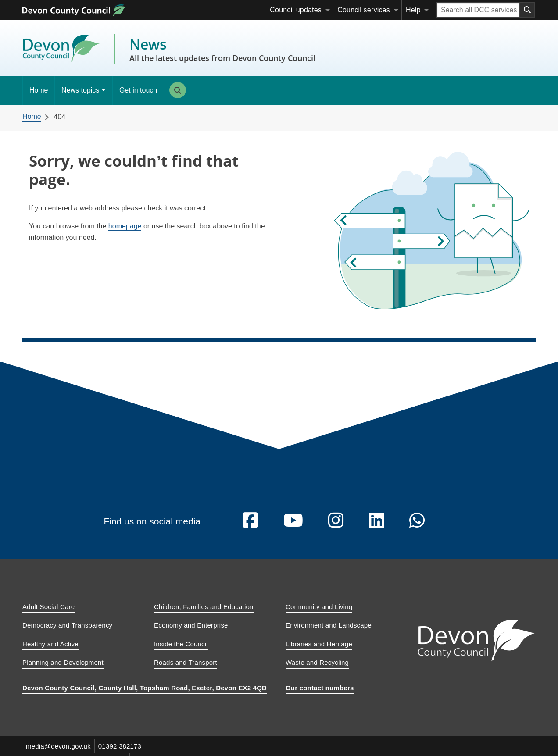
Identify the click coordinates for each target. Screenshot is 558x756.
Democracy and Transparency (67, 632)
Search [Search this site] (178, 90)
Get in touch (138, 90)
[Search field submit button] (528, 10)
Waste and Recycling (317, 669)
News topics (80, 90)
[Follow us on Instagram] (336, 528)
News (222, 49)
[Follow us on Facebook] (250, 528)
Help (413, 10)
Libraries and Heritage (319, 651)
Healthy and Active (50, 651)
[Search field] (478, 10)
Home (39, 90)
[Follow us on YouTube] (293, 528)
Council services (364, 10)
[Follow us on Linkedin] (377, 528)
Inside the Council (181, 651)
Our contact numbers (320, 694)
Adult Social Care (48, 613)
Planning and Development (63, 669)
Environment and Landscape (329, 632)
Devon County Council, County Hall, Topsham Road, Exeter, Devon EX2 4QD (145, 694)
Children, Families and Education (204, 613)
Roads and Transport (186, 669)
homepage (125, 226)
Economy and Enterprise (191, 632)
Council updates (296, 10)
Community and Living (319, 613)
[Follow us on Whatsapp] (417, 528)
